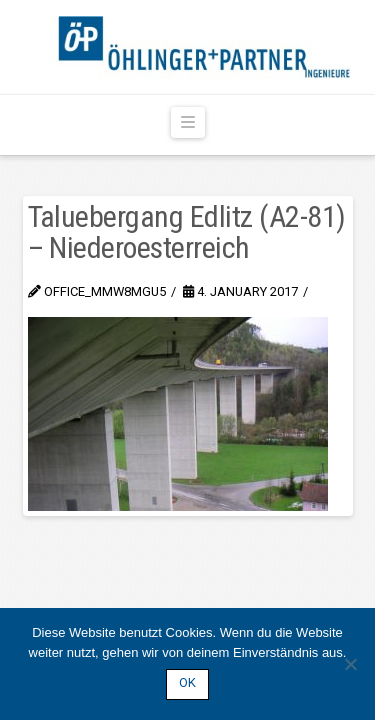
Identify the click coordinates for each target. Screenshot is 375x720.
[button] (188, 123)
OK (187, 682)
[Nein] (350, 664)
